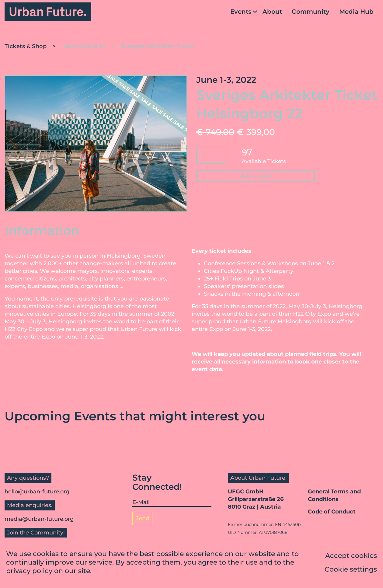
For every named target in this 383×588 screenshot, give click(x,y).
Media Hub (356, 12)
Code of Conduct (332, 512)
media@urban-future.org (39, 519)
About (272, 12)
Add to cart (256, 176)
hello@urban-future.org (37, 492)
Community (311, 12)
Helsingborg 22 (84, 46)
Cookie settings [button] (351, 570)
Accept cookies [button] (351, 557)
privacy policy (29, 572)
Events (241, 12)
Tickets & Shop (26, 46)
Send (142, 518)
